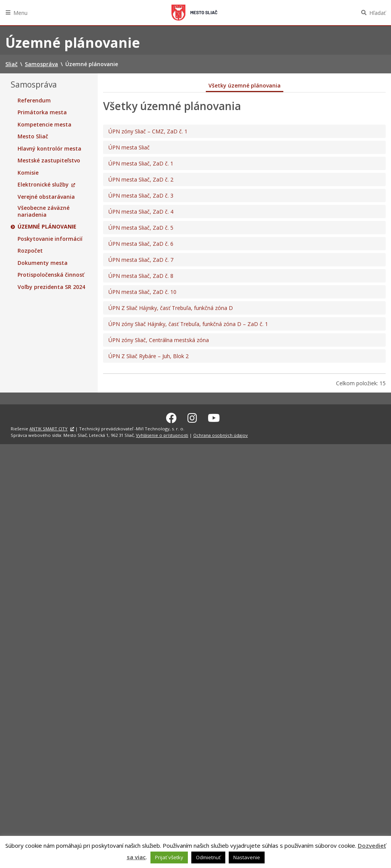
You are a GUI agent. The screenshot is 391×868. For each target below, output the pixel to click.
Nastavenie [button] (247, 857)
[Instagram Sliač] (192, 417)
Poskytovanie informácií (50, 239)
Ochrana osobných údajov (221, 434)
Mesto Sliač (33, 136)
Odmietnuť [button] (208, 857)
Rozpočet (30, 251)
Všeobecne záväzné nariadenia (44, 211)
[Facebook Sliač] (171, 417)
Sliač (194, 13)
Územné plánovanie (47, 227)
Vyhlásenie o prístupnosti (162, 434)
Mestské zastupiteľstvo (49, 161)
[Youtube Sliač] (214, 417)
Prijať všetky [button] (169, 857)
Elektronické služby (43, 185)
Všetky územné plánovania (245, 85)
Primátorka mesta (42, 112)
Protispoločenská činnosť (51, 275)
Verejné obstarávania (46, 197)
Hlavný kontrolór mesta (49, 149)
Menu (20, 13)
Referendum (34, 101)
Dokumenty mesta (43, 263)
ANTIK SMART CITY (48, 428)
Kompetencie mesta (44, 125)
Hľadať (377, 13)
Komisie (28, 173)
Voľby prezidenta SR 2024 (51, 287)
